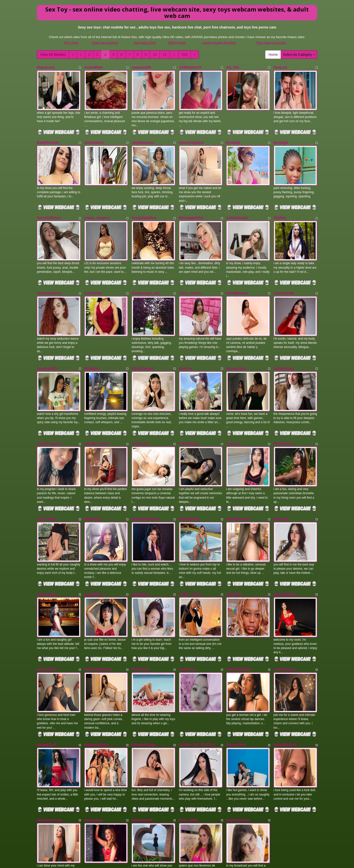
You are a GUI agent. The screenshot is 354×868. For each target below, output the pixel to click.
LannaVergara (285, 607)
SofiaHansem (237, 202)
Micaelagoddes (191, 202)
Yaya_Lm (234, 405)
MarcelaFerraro (49, 742)
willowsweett (142, 742)
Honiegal (281, 135)
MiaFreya (281, 472)
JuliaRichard (284, 337)
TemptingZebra (144, 202)
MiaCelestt (93, 472)
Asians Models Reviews (219, 43)
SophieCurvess (49, 405)
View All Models (53, 55)
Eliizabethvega (143, 674)
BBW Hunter (177, 43)
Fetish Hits (170, 861)
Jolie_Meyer (47, 472)
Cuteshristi (93, 270)
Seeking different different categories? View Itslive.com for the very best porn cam (177, 834)
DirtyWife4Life (285, 674)
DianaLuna (46, 67)
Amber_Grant (190, 539)
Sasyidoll (234, 539)
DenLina (280, 67)
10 (155, 55)
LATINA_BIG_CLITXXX (197, 674)
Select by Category (299, 55)
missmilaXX (94, 135)
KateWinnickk (48, 135)
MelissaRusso (285, 539)
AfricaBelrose (237, 270)
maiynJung (93, 742)
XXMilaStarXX (190, 67)
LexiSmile (140, 405)
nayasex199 (141, 67)
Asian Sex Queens (105, 43)
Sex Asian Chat (145, 43)
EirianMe (233, 135)
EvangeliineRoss (145, 472)
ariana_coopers (97, 202)
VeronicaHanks (49, 270)
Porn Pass (71, 43)
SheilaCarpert (143, 337)
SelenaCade (236, 674)
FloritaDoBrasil (238, 607)
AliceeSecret (47, 539)
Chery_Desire (190, 270)
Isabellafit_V (94, 539)
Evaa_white (188, 742)
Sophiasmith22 (97, 674)
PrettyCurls (141, 607)
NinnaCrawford (191, 135)
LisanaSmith (284, 270)
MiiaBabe (92, 337)
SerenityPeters (49, 202)
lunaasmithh (47, 337)
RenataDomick (238, 472)
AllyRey (280, 202)
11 (165, 55)
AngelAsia (187, 607)
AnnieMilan (94, 67)
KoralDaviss (189, 405)
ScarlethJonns (238, 742)
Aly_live (233, 67)
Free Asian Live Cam (271, 43)
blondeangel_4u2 (146, 270)
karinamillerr (236, 337)
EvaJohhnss (284, 405)
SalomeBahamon (98, 607)
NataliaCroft (47, 674)
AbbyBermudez (97, 405)
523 (184, 55)
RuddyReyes (189, 472)
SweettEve (140, 539)
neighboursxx (143, 135)
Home (273, 55)
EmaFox (186, 337)
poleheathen (47, 607)
